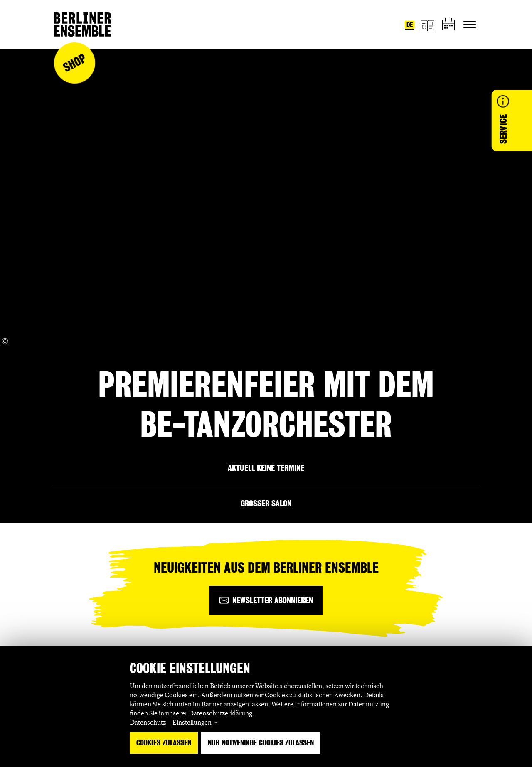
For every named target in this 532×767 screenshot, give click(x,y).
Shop (74, 63)
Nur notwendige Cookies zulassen (261, 743)
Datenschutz (148, 722)
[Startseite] (83, 25)
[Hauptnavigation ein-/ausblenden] (470, 25)
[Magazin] (427, 25)
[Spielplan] (449, 25)
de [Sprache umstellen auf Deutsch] (410, 25)
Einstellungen (192, 722)
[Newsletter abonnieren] (266, 600)
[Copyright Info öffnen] (5, 341)
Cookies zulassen (164, 743)
